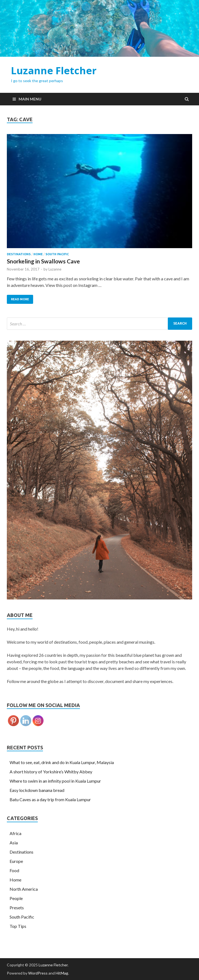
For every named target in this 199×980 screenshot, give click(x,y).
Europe (16, 861)
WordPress (38, 973)
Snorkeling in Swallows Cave (43, 261)
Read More (20, 299)
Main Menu (30, 99)
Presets (17, 908)
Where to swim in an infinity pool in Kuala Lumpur (55, 781)
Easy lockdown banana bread (37, 790)
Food (14, 870)
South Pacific (57, 254)
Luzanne (55, 269)
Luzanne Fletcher (54, 71)
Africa (15, 833)
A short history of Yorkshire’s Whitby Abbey (51, 772)
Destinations (19, 254)
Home (38, 254)
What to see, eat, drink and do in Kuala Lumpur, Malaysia (62, 762)
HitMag (62, 973)
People (16, 898)
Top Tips (18, 926)
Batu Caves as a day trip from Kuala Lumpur (50, 799)
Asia (14, 843)
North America (24, 889)
